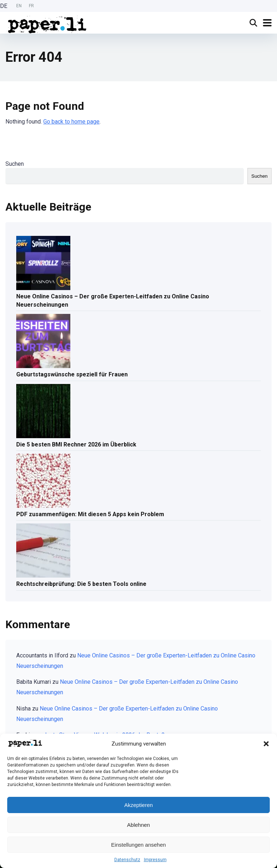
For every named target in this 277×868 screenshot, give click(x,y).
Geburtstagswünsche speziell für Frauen (72, 374)
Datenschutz (127, 860)
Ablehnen (138, 825)
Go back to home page (71, 122)
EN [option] (19, 6)
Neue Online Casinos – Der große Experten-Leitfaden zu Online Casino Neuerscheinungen (113, 301)
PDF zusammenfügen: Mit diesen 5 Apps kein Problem (90, 514)
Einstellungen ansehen (138, 845)
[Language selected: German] (19, 6)
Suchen (15, 164)
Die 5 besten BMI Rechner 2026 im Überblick (76, 444)
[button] (266, 744)
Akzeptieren (138, 805)
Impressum (155, 860)
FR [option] (31, 6)
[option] (19, 6)
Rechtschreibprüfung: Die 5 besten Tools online (81, 584)
